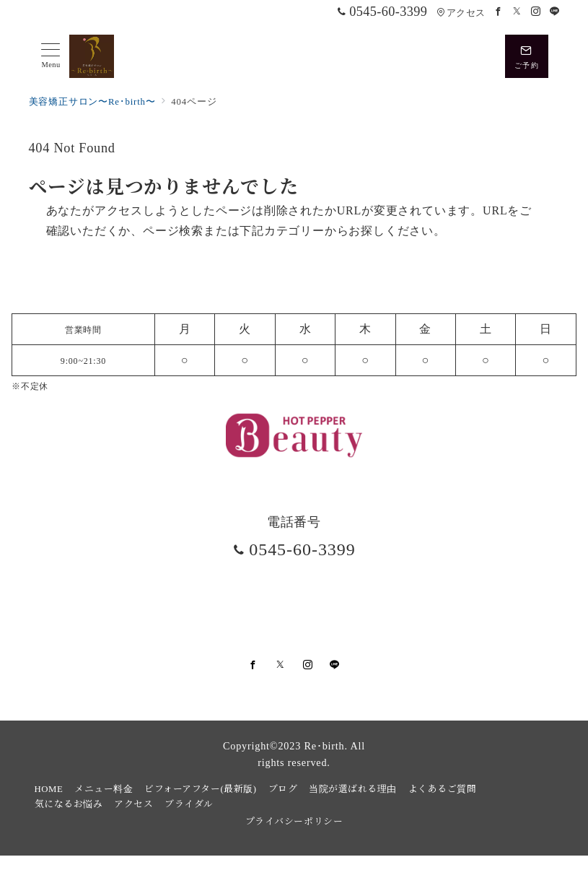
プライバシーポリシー (294, 821)
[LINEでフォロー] (555, 12)
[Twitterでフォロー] (517, 12)
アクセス (461, 13)
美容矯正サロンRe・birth (309, 877)
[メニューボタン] (51, 56)
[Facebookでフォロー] (499, 12)
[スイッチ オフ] (527, 56)
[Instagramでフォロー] (536, 12)
